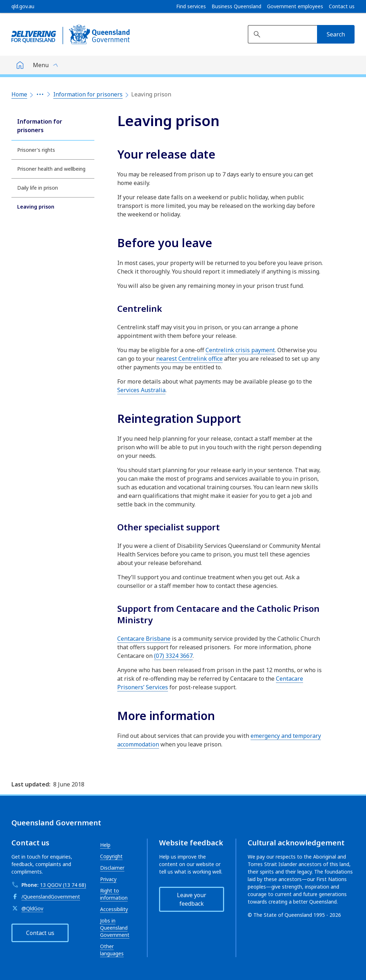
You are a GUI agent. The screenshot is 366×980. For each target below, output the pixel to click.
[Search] (336, 34)
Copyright (111, 856)
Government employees (295, 6)
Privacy (108, 879)
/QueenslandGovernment (51, 897)
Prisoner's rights (36, 150)
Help (105, 845)
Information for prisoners (88, 94)
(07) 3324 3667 (173, 656)
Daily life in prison (38, 188)
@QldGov (32, 908)
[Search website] (282, 34)
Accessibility (114, 909)
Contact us (342, 6)
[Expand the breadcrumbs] (40, 94)
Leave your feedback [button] (192, 899)
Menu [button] (41, 65)
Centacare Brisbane (144, 639)
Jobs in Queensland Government (115, 928)
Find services (191, 6)
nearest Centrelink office (189, 359)
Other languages (112, 950)
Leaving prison (36, 207)
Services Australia (141, 390)
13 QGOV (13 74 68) (63, 885)
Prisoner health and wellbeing (51, 169)
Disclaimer (112, 868)
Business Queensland (236, 6)
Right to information (114, 894)
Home (19, 94)
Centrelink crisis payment (240, 350)
